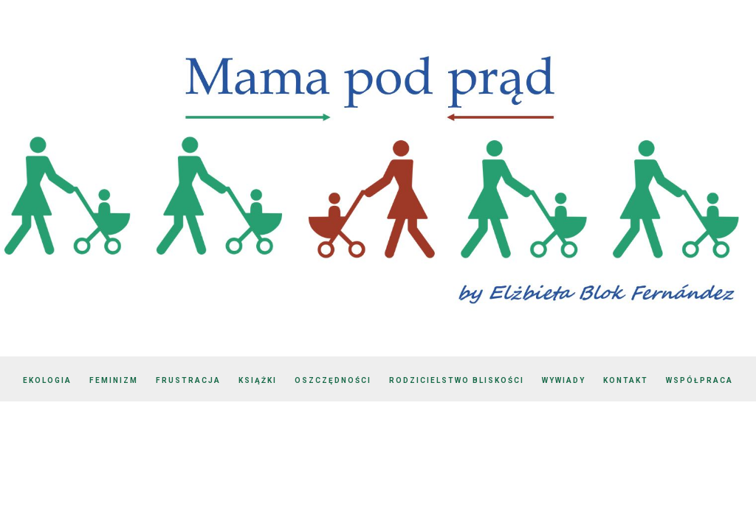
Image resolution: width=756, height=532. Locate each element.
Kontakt (626, 380)
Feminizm (114, 380)
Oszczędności (333, 380)
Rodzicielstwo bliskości (457, 380)
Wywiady (564, 380)
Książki (258, 380)
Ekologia (47, 380)
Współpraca (700, 380)
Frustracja (188, 380)
